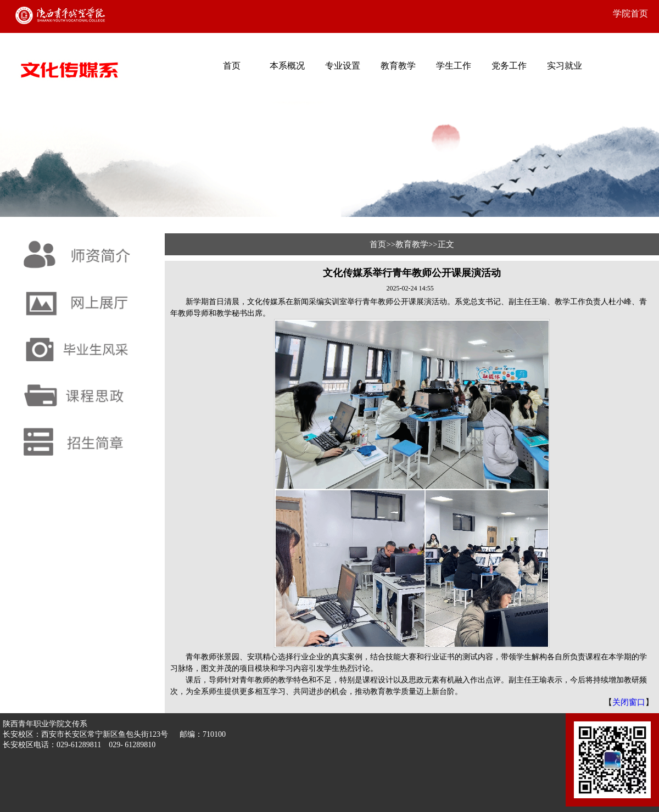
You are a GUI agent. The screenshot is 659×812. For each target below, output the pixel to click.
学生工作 (454, 66)
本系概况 (287, 66)
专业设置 (343, 66)
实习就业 (565, 66)
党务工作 (509, 66)
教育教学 (398, 66)
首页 (232, 66)
